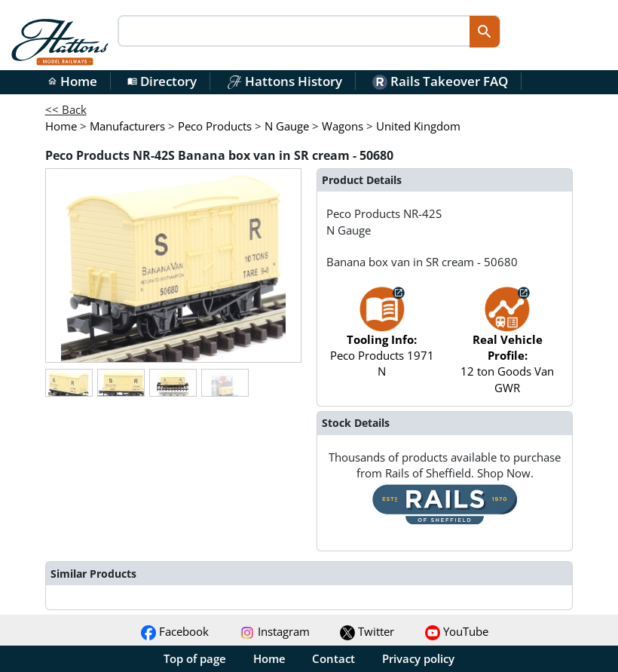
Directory (162, 81)
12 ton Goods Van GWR (507, 348)
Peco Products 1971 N (382, 339)
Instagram (275, 631)
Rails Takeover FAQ (440, 81)
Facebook (175, 631)
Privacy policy (418, 658)
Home (72, 81)
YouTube (457, 631)
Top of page (195, 658)
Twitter (367, 631)
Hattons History (285, 81)
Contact (333, 658)
